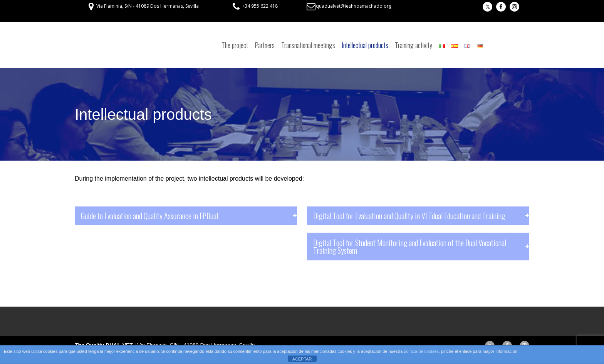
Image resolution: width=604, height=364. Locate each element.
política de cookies (421, 351)
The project (235, 45)
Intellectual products (365, 45)
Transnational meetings (308, 45)
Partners (265, 45)
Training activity (414, 45)
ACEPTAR (302, 359)
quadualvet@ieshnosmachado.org (354, 6)
